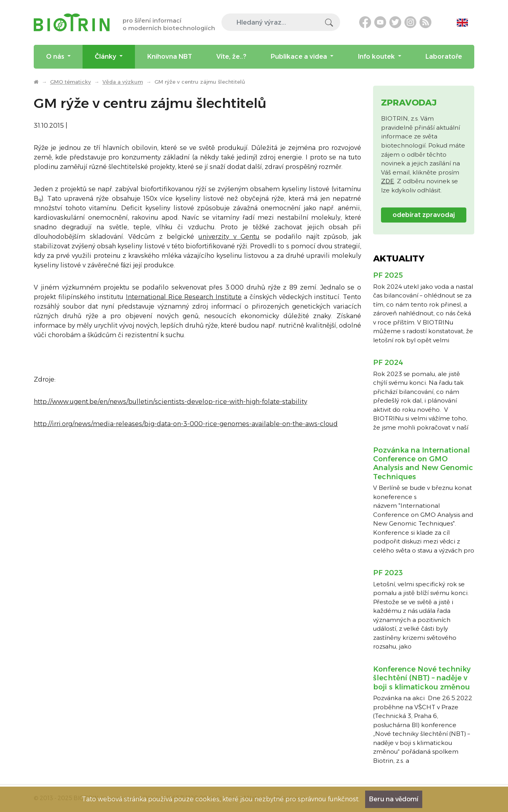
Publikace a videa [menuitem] (300, 57)
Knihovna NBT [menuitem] (170, 57)
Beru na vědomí (394, 799)
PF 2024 (388, 363)
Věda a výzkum (123, 82)
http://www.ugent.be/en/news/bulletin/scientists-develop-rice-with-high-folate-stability (170, 402)
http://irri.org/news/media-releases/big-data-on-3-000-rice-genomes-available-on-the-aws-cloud (186, 424)
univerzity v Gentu (229, 237)
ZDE (388, 181)
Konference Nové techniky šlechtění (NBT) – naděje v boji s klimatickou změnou (422, 678)
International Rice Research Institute (184, 297)
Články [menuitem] (106, 57)
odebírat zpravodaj (424, 215)
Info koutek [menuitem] (377, 57)
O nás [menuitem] (56, 57)
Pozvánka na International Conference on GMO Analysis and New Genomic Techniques (423, 464)
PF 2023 (388, 573)
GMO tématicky (70, 82)
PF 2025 (388, 275)
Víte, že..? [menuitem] (231, 57)
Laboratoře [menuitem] (444, 57)
